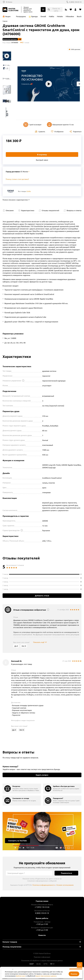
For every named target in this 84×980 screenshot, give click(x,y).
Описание (10, 210)
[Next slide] (79, 84)
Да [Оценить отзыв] (16, 646)
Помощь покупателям (12, 947)
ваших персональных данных (46, 976)
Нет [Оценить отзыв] (24, 646)
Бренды (35, 16)
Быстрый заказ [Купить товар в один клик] (42, 160)
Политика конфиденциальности (44, 885)
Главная (5, 21)
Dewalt (43, 16)
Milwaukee (70, 16)
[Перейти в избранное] (71, 10)
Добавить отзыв (42, 596)
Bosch (79, 16)
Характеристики (28, 210)
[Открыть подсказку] (23, 381)
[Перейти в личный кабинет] (75, 10)
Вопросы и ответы (74, 210)
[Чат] (80, 965)
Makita (51, 16)
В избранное (59, 131)
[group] (22, 789)
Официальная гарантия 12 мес (60, 125)
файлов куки (21, 976)
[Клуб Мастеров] (11, 10)
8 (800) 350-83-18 (75, 2)
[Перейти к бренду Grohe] (11, 191)
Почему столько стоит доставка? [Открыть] (17, 179)
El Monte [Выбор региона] (9, 2)
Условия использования (65, 885)
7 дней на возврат (32, 125)
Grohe (29, 191)
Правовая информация (42, 957)
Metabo (60, 16)
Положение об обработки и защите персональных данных (42, 960)
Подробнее (42, 831)
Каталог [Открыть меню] (43, 10)
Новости (42, 935)
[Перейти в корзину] (80, 10)
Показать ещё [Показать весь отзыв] (39, 642)
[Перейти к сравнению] (66, 10)
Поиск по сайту (56, 10)
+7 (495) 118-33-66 (42, 907)
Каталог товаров (10, 942)
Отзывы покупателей (50, 210)
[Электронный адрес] (29, 873)
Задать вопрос (42, 775)
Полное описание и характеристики (15, 200)
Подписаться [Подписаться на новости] (66, 873)
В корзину (42, 154)
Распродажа (21, 16)
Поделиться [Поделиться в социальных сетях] (77, 131)
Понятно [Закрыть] (74, 974)
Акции (8, 16)
